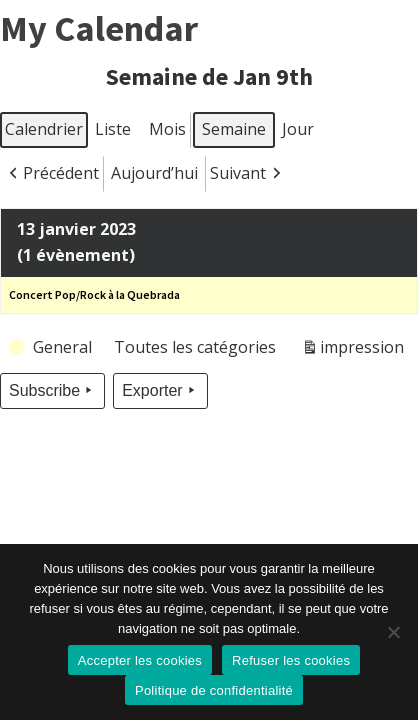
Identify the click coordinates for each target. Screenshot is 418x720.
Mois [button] (167, 129)
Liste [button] (112, 133)
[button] (52, 174)
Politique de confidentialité (214, 690)
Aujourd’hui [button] (154, 173)
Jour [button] (298, 129)
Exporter (160, 391)
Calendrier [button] (43, 133)
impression (352, 351)
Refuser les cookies (291, 660)
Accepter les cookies (140, 660)
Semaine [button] (234, 129)
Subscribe (52, 391)
